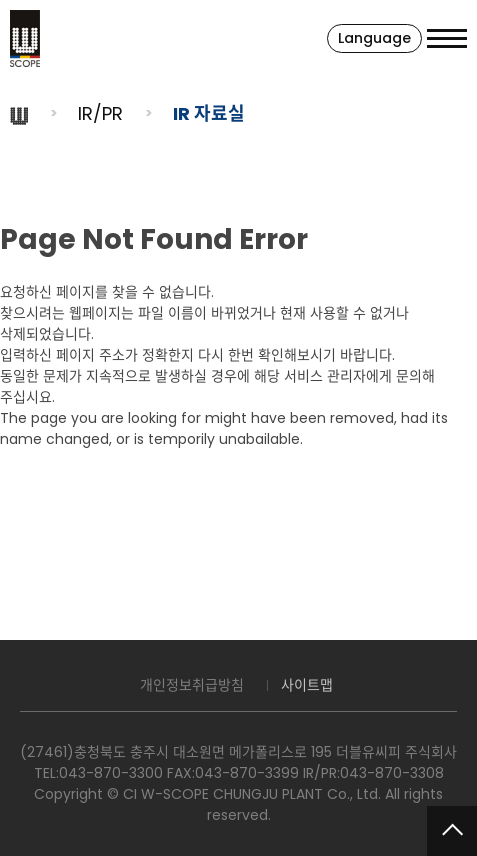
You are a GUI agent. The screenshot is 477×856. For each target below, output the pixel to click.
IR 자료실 (209, 113)
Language (374, 38)
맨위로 (452, 831)
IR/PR (100, 113)
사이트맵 (307, 685)
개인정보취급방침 (192, 685)
